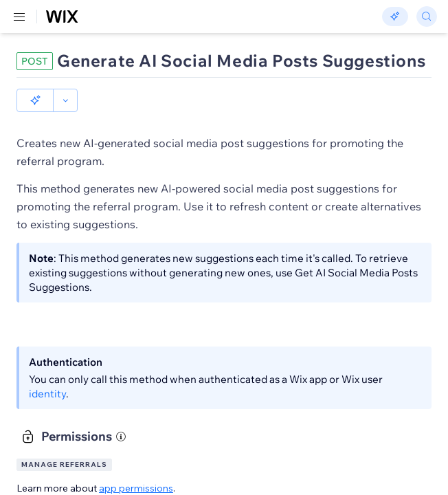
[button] (35, 100)
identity (47, 394)
